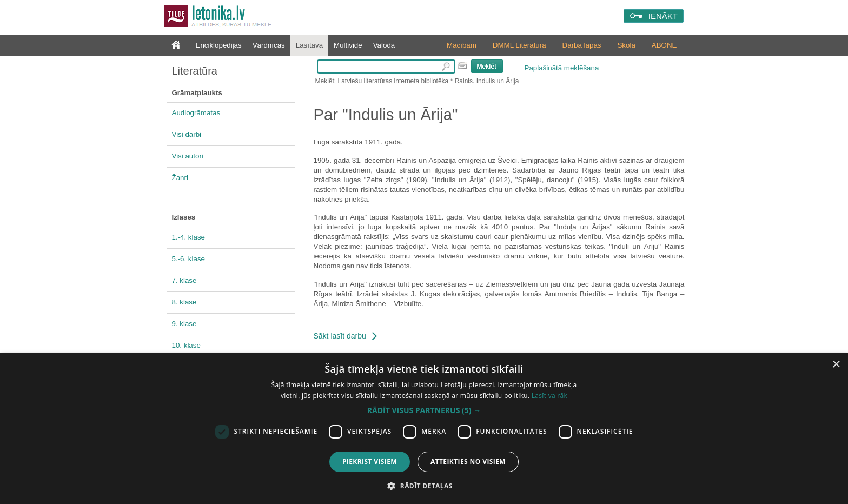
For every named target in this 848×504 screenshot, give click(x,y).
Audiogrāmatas (196, 113)
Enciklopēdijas (219, 45)
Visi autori (188, 156)
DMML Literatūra (519, 45)
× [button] (836, 365)
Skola (626, 45)
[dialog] (424, 429)
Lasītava (309, 45)
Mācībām (462, 45)
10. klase (186, 345)
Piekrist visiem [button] (370, 462)
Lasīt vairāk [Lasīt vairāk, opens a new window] (549, 396)
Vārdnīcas (269, 45)
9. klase (184, 324)
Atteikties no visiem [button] (468, 462)
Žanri (180, 178)
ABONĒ (664, 45)
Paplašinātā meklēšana (562, 68)
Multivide (348, 45)
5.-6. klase (189, 259)
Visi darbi (187, 134)
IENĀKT (663, 16)
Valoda (384, 45)
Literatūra (195, 71)
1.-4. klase (189, 237)
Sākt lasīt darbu (340, 336)
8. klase (184, 302)
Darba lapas (582, 45)
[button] (424, 410)
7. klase (184, 280)
